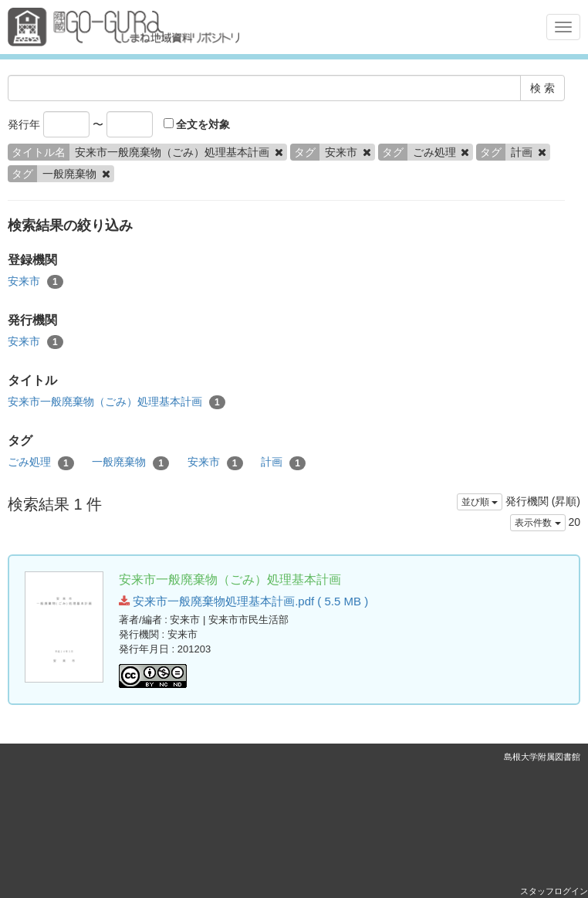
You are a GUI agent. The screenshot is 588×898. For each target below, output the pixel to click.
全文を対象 (197, 124)
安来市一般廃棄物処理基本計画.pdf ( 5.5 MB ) (243, 601)
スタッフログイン (554, 891)
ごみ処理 (41, 463)
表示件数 (537, 523)
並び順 (480, 502)
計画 (283, 463)
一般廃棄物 (130, 463)
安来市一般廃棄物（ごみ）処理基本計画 (117, 402)
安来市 (35, 282)
